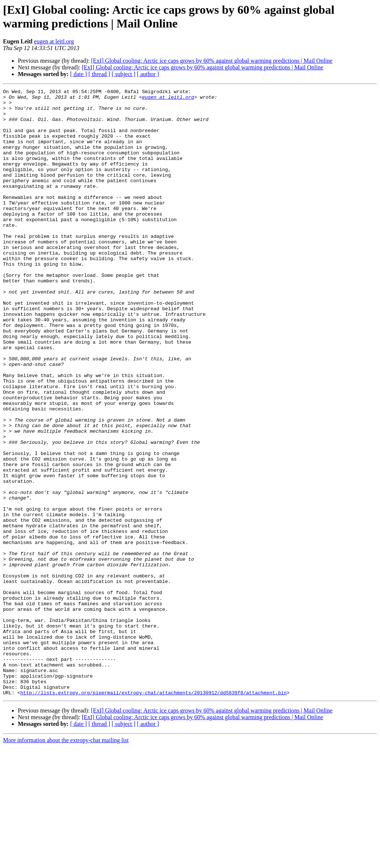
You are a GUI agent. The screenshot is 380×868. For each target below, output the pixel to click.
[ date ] (78, 74)
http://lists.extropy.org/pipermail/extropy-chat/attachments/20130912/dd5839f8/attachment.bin (154, 814)
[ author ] (148, 74)
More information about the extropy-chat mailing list (66, 862)
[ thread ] (99, 74)
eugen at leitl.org (54, 41)
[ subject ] (124, 74)
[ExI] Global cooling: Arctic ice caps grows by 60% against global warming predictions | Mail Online (212, 61)
